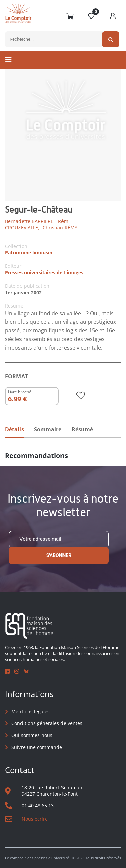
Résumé (82, 429)
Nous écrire (35, 819)
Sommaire (48, 429)
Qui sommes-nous (32, 735)
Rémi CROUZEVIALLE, (37, 225)
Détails (14, 429)
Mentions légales (31, 711)
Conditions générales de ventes (47, 723)
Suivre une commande (37, 747)
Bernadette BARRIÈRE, (30, 221)
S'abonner (59, 555)
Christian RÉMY (60, 228)
